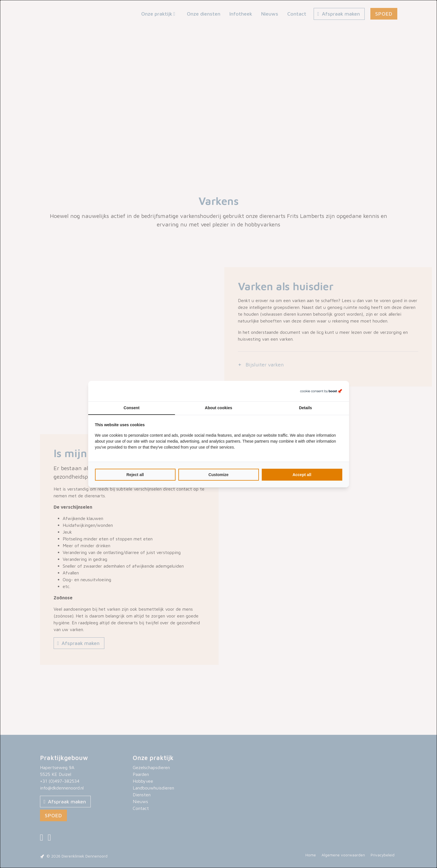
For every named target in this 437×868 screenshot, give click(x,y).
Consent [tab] (132, 408)
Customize (218, 475)
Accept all (302, 475)
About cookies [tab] (218, 408)
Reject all (135, 475)
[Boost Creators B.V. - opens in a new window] (321, 391)
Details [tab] (305, 408)
